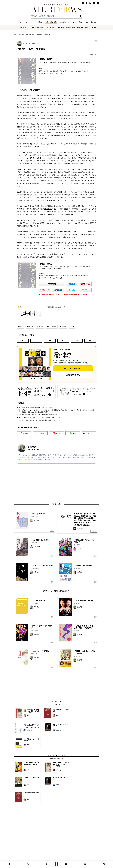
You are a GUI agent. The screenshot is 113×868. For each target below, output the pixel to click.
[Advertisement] (39, 485)
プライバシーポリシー (75, 859)
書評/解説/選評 (51, 22)
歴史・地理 (61, 28)
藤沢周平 (21, 327)
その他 (94, 28)
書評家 (40, 22)
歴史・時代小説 (52, 327)
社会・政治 (40, 28)
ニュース (45, 859)
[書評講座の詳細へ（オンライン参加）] (35, 364)
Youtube (56, 433)
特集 (71, 857)
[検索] (56, 16)
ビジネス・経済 (70, 28)
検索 (80, 16)
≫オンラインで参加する (73, 368)
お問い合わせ (86, 859)
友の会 (93, 22)
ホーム (16, 35)
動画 (86, 22)
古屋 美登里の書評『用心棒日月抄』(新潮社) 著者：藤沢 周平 (38, 415)
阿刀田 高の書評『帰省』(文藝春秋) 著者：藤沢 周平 (35, 407)
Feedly (73, 433)
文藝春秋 (30, 327)
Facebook (24, 433)
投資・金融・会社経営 (83, 28)
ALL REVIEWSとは (27, 22)
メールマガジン (89, 433)
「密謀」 (49, 232)
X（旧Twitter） (40, 433)
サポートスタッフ (64, 859)
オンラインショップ (54, 859)
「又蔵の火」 (48, 209)
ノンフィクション (50, 28)
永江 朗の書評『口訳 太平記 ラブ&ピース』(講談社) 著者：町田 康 (39, 417)
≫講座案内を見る (73, 375)
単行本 (72, 327)
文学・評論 (23, 28)
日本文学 (63, 327)
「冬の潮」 (75, 183)
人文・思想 (31, 28)
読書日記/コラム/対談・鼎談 (71, 22)
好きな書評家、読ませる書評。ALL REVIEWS (56, 8)
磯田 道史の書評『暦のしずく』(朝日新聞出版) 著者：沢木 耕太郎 (39, 420)
